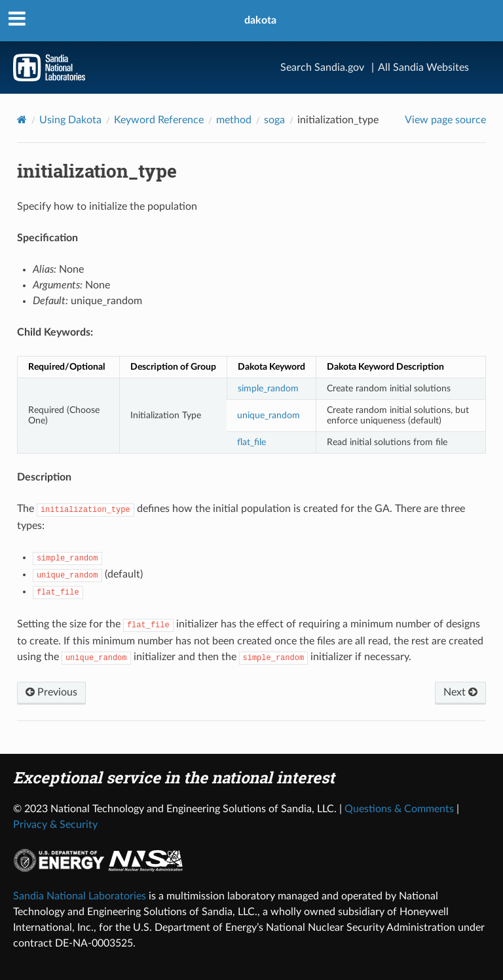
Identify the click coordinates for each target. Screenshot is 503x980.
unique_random (269, 415)
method (234, 120)
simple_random (268, 388)
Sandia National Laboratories (80, 896)
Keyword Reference (159, 120)
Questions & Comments (399, 809)
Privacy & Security (55, 825)
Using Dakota (70, 120)
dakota (260, 20)
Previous (51, 692)
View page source (445, 120)
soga (274, 120)
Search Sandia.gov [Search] (322, 68)
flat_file (251, 442)
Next (460, 692)
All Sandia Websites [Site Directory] (423, 68)
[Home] (22, 120)
